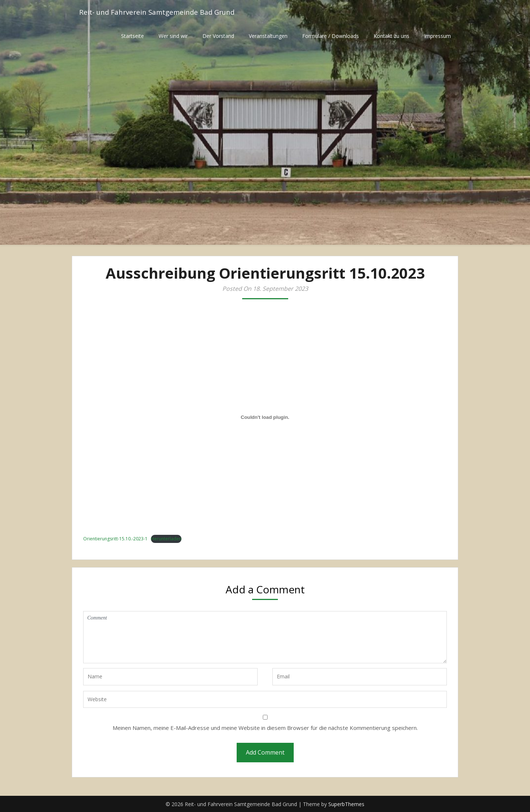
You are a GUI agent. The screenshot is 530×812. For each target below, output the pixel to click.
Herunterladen (166, 539)
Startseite (132, 36)
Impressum (437, 36)
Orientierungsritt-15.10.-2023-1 (115, 539)
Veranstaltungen (268, 36)
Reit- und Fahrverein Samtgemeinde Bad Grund (162, 12)
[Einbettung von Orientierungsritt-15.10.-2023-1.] (265, 417)
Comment (265, 637)
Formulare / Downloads (331, 36)
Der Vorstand (218, 36)
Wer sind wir (173, 36)
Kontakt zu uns (391, 36)
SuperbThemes (346, 804)
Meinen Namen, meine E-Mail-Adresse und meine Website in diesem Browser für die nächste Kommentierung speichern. (265, 728)
